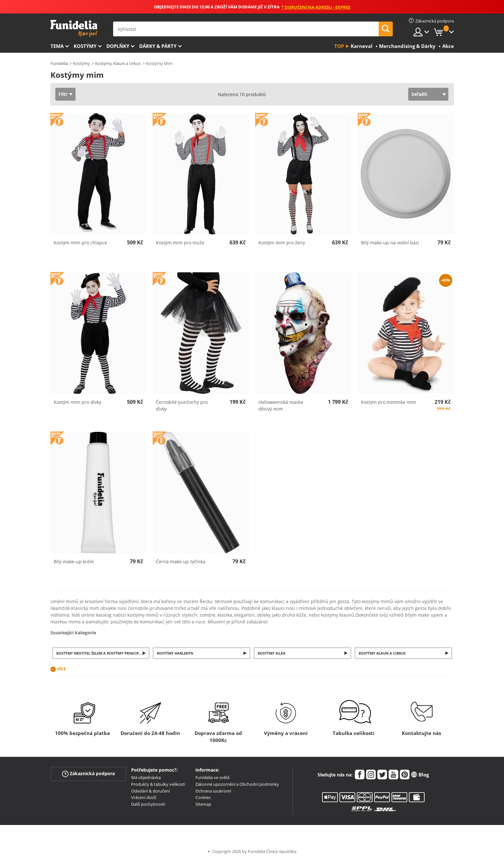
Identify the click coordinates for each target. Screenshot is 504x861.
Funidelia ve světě (212, 777)
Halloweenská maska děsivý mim (281, 405)
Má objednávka (146, 777)
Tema (57, 46)
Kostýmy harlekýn (175, 653)
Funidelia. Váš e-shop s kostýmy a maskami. (74, 28)
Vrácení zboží (144, 797)
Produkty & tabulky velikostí (158, 784)
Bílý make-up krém (74, 562)
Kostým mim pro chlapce (80, 243)
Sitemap (203, 804)
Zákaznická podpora (88, 774)
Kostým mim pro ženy (282, 243)
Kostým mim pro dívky (77, 402)
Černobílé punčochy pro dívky (182, 405)
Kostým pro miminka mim (389, 402)
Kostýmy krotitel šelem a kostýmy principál (100, 653)
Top (339, 46)
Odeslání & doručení (150, 791)
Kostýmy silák (272, 653)
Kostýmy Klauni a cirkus (118, 63)
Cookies (203, 797)
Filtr (63, 94)
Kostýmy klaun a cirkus (382, 653)
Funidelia (59, 63)
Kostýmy (85, 46)
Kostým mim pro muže (180, 243)
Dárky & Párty (158, 46)
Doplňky (118, 46)
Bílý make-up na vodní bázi (390, 243)
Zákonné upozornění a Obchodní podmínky (237, 784)
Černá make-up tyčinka (181, 562)
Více (62, 669)
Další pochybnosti (148, 804)
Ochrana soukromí (213, 791)
